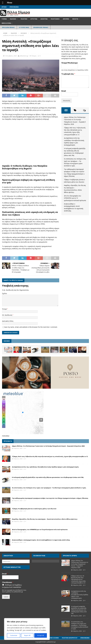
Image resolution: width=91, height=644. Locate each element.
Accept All (41, 635)
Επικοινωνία (14, 7)
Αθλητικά (44, 19)
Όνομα (5, 309)
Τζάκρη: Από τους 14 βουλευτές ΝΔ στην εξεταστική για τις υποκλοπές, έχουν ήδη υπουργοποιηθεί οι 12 (50, 456)
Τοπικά (4, 19)
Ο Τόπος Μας (24, 27)
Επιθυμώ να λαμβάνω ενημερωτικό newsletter (12, 586)
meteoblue (6, 436)
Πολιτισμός (55, 19)
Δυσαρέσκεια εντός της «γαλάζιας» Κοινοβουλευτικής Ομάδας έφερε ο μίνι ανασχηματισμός (45, 467)
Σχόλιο (5, 293)
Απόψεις (66, 19)
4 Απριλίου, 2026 (18, 448)
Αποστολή (67, 101)
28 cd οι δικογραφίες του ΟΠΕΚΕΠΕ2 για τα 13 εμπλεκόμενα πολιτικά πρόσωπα (75, 198)
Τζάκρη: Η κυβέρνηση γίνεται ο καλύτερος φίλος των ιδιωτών (34, 509)
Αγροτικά (34, 19)
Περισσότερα (6, 23)
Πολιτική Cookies (52, 638)
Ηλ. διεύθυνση (7, 315)
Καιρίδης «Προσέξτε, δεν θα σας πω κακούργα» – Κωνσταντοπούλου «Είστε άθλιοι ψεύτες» (45, 519)
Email (64, 91)
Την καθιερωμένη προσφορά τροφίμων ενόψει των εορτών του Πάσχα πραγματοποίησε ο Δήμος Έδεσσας (50, 498)
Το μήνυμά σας (68, 74)
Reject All (27, 635)
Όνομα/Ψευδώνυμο (70, 63)
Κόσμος (34, 56)
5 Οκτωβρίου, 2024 (11, 56)
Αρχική (4, 7)
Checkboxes (8, 582)
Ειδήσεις (13, 19)
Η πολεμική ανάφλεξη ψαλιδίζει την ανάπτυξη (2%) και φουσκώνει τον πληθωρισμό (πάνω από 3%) (48, 477)
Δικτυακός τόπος (8, 321)
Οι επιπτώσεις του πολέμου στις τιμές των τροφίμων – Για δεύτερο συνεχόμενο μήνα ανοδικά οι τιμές (49, 488)
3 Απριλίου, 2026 (18, 501)
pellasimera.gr (24, 56)
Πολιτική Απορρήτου (70, 638)
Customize (14, 635)
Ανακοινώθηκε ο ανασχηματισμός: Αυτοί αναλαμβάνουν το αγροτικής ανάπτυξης (41, 540)
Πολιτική (24, 19)
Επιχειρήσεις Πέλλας (41, 27)
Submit (6, 597)
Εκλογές (75, 19)
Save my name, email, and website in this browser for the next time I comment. (31, 327)
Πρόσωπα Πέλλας (8, 27)
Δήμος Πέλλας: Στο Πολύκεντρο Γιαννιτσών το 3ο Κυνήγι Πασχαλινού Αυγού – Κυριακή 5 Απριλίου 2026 (48, 446)
